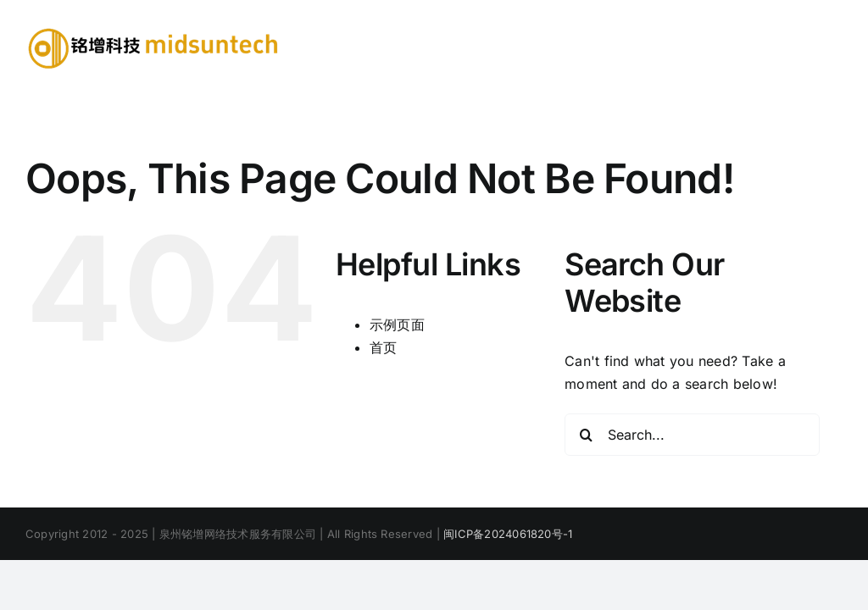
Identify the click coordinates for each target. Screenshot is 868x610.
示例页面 (397, 324)
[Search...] (692, 435)
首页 (383, 347)
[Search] (586, 435)
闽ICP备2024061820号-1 (508, 534)
